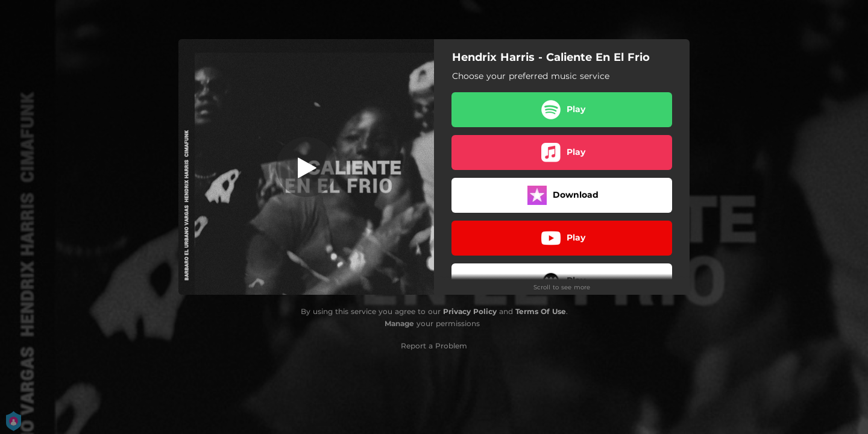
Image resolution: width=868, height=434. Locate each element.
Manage (399, 323)
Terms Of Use (541, 311)
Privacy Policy (470, 311)
